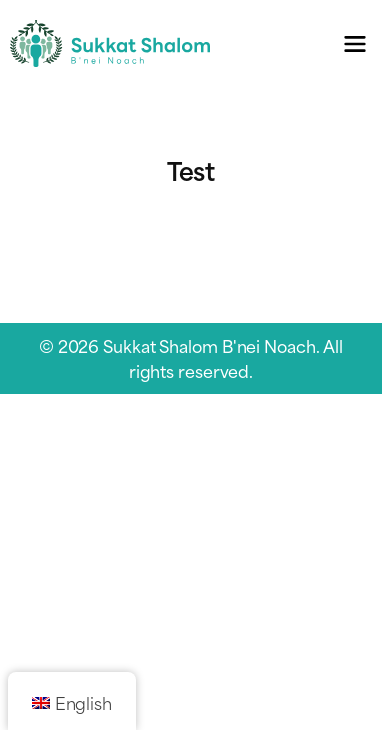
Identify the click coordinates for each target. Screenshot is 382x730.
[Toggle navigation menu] (354, 43)
